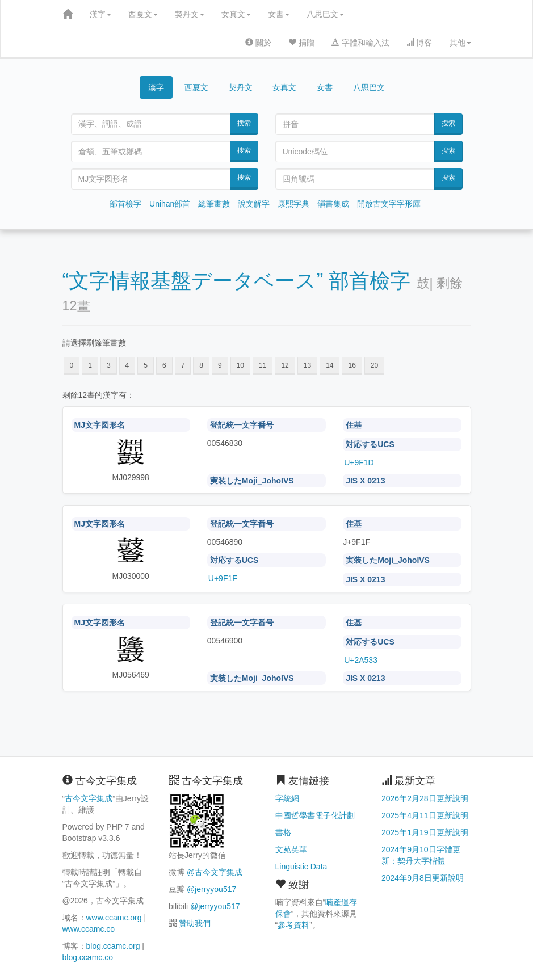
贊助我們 (195, 923)
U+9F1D (359, 462)
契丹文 (190, 14)
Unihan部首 (170, 204)
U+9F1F (223, 578)
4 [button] (127, 365)
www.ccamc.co (89, 929)
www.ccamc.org (114, 918)
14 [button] (330, 365)
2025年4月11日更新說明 (425, 815)
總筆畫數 (214, 204)
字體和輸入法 (360, 43)
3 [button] (109, 365)
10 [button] (240, 365)
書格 (283, 832)
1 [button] (90, 365)
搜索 (244, 123)
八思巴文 (325, 14)
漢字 (100, 14)
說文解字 (254, 204)
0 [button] (72, 365)
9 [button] (220, 365)
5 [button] (146, 365)
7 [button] (183, 365)
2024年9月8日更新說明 (423, 878)
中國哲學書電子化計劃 (315, 815)
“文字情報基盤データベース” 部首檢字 (237, 281)
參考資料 (293, 925)
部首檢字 (125, 204)
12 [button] (285, 365)
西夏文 (143, 14)
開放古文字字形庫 (389, 204)
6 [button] (164, 365)
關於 (258, 43)
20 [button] (374, 365)
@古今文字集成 (215, 872)
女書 (279, 14)
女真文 (236, 14)
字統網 (287, 798)
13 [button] (307, 365)
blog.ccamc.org (113, 946)
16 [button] (352, 365)
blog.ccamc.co (88, 957)
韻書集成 (333, 204)
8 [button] (201, 365)
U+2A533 (361, 660)
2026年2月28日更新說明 (425, 798)
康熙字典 (293, 204)
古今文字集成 (89, 798)
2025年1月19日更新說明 (425, 832)
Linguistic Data (301, 867)
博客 (419, 43)
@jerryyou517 (211, 889)
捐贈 (301, 43)
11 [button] (263, 365)
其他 (460, 43)
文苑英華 (291, 849)
